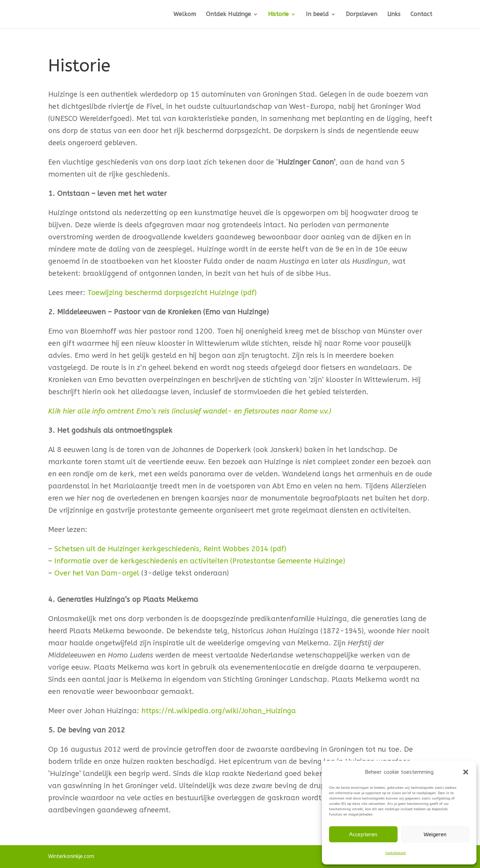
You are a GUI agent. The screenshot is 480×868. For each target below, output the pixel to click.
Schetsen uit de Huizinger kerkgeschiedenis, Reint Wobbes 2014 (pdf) (170, 549)
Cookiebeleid (396, 853)
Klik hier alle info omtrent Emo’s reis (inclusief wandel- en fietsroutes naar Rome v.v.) (190, 411)
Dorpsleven (362, 15)
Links (394, 15)
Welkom (185, 15)
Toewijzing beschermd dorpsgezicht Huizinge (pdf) (172, 293)
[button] (466, 772)
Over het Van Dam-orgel (97, 573)
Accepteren (363, 834)
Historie (278, 15)
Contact (421, 15)
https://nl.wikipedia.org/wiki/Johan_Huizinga (219, 711)
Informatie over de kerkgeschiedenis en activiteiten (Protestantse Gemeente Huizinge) (200, 561)
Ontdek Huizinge (228, 15)
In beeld (317, 15)
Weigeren (435, 834)
